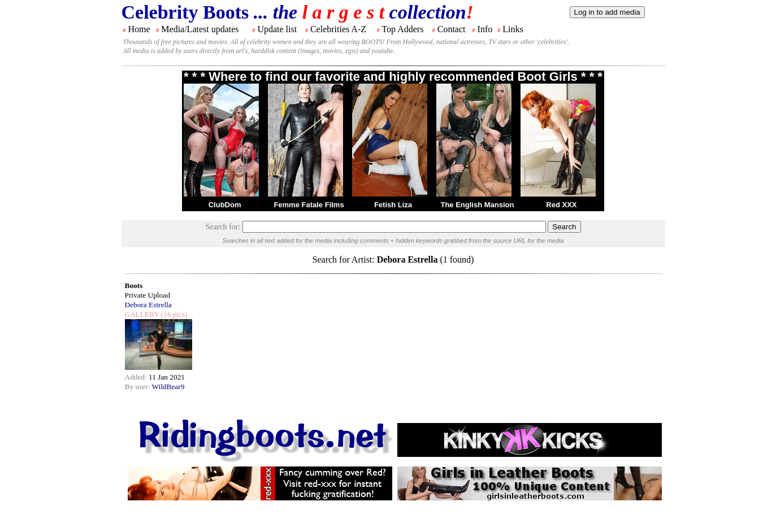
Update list (277, 29)
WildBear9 (168, 387)
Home (139, 29)
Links (513, 29)
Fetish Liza (393, 205)
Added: (137, 377)
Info (485, 29)
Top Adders (402, 29)
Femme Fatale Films (309, 205)
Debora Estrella (148, 305)
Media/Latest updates (200, 29)
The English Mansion (477, 205)
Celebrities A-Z (338, 29)
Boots (134, 285)
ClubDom (225, 205)
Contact (452, 29)
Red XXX (561, 205)
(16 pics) (173, 314)
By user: (138, 387)
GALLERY (142, 314)
